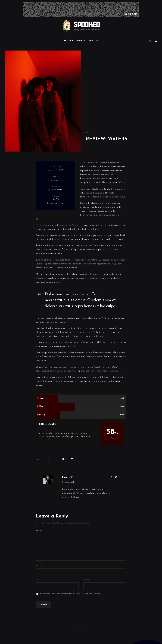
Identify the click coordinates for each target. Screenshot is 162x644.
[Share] (49, 459)
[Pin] (63, 459)
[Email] (72, 459)
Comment (40, 530)
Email (39, 585)
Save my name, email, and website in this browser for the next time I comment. (70, 599)
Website (86, 585)
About (92, 41)
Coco (66, 477)
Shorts (81, 41)
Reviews (68, 41)
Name (39, 571)
